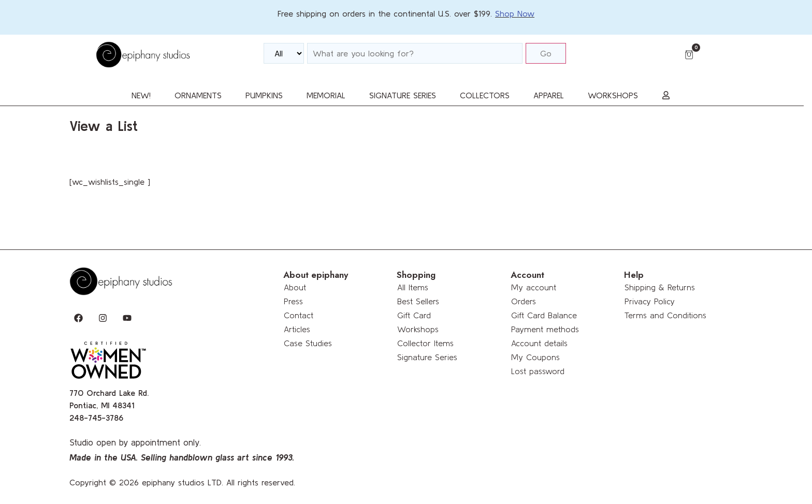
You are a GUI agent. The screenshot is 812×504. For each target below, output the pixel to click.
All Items (413, 287)
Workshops (418, 329)
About (295, 287)
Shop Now (515, 13)
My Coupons (535, 357)
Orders (524, 301)
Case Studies (308, 343)
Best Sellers (418, 301)
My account (534, 287)
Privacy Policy (650, 301)
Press (293, 301)
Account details (539, 343)
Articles (297, 329)
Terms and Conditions (665, 315)
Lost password (538, 371)
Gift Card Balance (544, 315)
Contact (299, 315)
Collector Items (425, 343)
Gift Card (414, 315)
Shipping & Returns (660, 287)
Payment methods (545, 329)
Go (546, 53)
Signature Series (427, 357)
